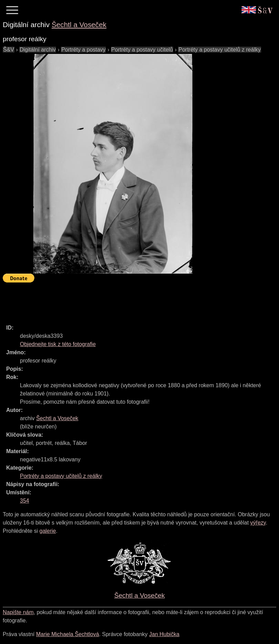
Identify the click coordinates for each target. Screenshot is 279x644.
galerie (48, 531)
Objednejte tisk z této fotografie (58, 344)
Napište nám (18, 612)
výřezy (258, 523)
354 (25, 501)
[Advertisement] (128, 300)
